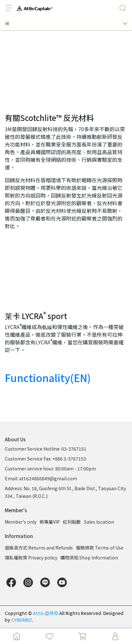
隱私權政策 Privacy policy (31, 558)
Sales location (99, 522)
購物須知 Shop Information (89, 558)
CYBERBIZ (22, 620)
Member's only (21, 522)
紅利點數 (72, 522)
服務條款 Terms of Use (100, 548)
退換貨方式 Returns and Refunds (39, 548)
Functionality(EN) (48, 378)
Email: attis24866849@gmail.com (41, 478)
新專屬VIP (50, 522)
